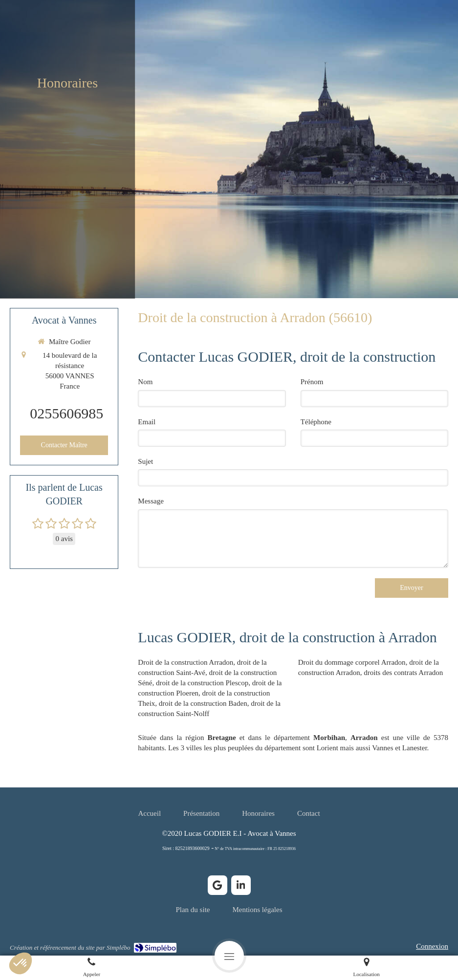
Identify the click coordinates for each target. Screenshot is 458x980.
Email (147, 422)
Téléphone (316, 422)
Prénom (312, 382)
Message (151, 501)
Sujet (145, 461)
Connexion (432, 946)
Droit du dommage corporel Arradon (352, 662)
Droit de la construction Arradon (185, 662)
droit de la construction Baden (203, 703)
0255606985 (66, 413)
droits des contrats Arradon (403, 673)
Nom (145, 382)
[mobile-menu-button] (229, 956)
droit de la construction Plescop (202, 683)
